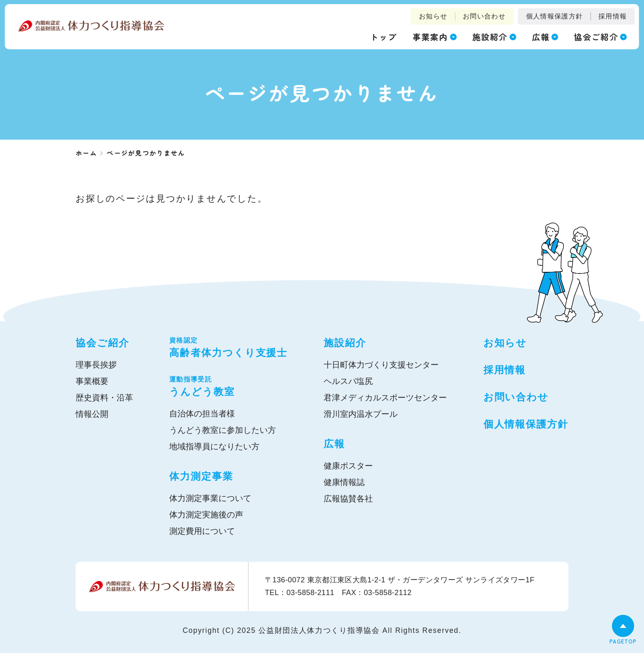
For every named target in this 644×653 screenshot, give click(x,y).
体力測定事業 (201, 476)
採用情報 (613, 16)
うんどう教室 (228, 386)
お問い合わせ (484, 16)
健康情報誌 (344, 482)
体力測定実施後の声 (206, 515)
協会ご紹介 (102, 343)
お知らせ (433, 16)
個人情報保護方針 (554, 16)
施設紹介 (345, 343)
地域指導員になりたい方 (214, 446)
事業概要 (92, 381)
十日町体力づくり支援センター (381, 365)
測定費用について (202, 531)
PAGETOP (623, 641)
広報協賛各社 (348, 499)
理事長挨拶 (96, 365)
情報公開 (92, 414)
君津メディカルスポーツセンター (385, 398)
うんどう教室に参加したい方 (223, 430)
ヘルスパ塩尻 (348, 381)
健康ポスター (348, 466)
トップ (383, 37)
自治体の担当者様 (202, 414)
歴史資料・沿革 (104, 398)
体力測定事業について (210, 498)
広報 (334, 444)
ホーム (86, 153)
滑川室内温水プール (361, 414)
